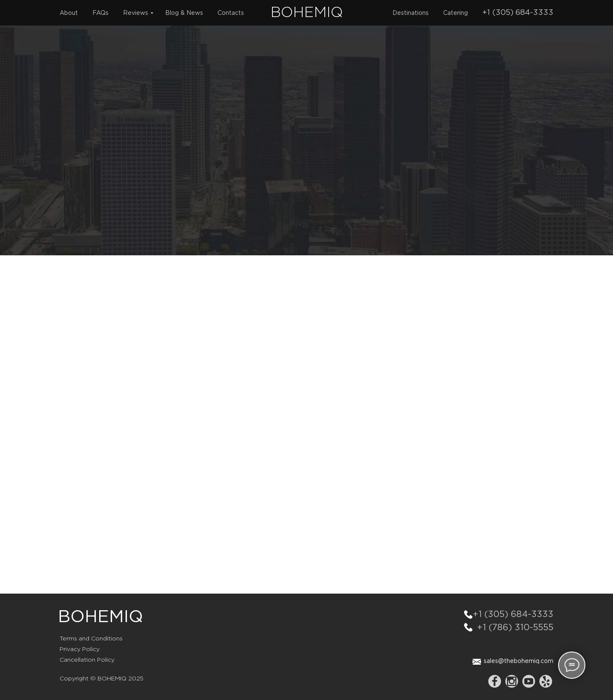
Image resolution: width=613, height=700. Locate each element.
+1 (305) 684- (502, 614)
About (69, 13)
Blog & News (184, 13)
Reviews (136, 13)
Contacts (231, 13)
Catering (455, 13)
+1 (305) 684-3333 (518, 13)
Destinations (411, 13)
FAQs (100, 13)
